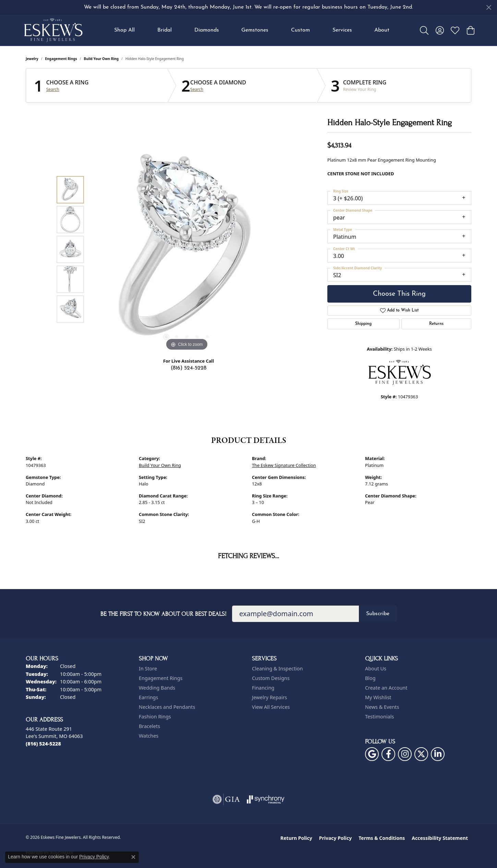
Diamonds (207, 30)
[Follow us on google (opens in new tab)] (372, 754)
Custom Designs (271, 678)
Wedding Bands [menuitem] (157, 688)
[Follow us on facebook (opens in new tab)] (388, 754)
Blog (370, 678)
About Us (376, 668)
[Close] (489, 7)
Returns (436, 324)
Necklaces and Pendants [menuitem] (167, 707)
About (382, 30)
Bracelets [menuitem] (149, 726)
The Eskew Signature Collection (284, 465)
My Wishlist (378, 697)
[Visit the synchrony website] (266, 799)
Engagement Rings (61, 59)
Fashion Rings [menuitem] (155, 717)
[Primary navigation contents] (252, 30)
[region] (187, 249)
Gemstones (255, 30)
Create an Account (386, 688)
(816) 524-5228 (189, 368)
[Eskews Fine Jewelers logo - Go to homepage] (53, 30)
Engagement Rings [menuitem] (161, 678)
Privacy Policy (335, 838)
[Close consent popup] (133, 857)
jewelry (32, 59)
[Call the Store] (43, 744)
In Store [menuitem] (148, 668)
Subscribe (378, 614)
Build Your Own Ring (101, 59)
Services (342, 30)
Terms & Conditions (382, 838)
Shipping (363, 324)
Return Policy (296, 838)
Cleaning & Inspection (277, 668)
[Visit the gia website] (226, 799)
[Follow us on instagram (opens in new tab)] (405, 754)
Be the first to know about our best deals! (163, 614)
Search (53, 90)
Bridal (165, 30)
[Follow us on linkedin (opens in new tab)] (438, 754)
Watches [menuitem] (149, 736)
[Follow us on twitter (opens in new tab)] (421, 754)
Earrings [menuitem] (148, 697)
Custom (300, 30)
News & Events (382, 707)
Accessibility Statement (440, 838)
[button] (424, 30)
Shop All (124, 30)
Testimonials (379, 717)
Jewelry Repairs (269, 697)
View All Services (271, 707)
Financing (263, 688)
